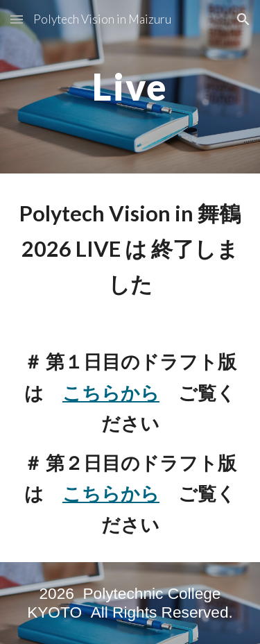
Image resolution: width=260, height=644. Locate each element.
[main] (130, 86)
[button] (17, 19)
